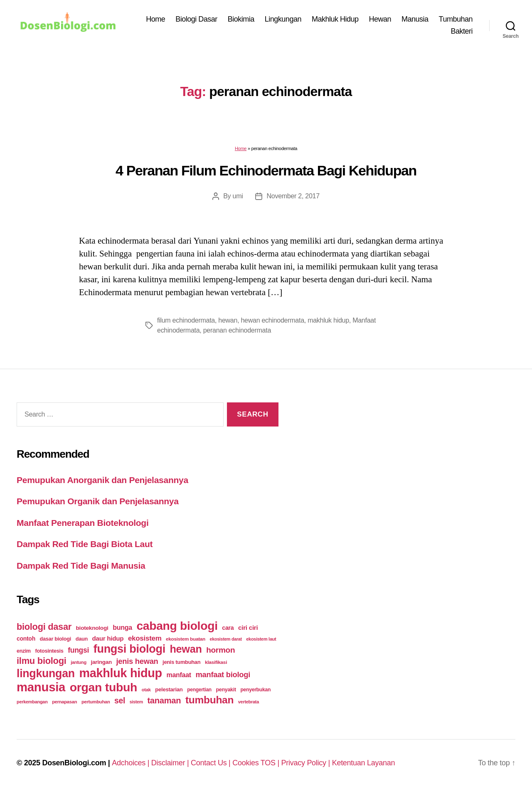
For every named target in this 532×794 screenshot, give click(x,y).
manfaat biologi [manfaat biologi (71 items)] (223, 674)
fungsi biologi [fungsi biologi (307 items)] (129, 649)
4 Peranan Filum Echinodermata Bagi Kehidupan (266, 170)
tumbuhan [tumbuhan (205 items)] (209, 700)
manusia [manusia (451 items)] (41, 687)
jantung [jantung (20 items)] (79, 662)
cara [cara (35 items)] (228, 628)
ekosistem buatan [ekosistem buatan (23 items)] (186, 639)
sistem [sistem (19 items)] (136, 702)
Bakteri (462, 31)
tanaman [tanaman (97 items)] (164, 700)
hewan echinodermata (272, 320)
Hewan (380, 19)
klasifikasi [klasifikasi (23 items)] (216, 662)
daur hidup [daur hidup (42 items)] (108, 638)
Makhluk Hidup (335, 19)
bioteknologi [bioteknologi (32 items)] (92, 628)
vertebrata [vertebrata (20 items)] (249, 702)
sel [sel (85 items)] (120, 701)
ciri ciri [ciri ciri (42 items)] (248, 628)
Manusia (415, 19)
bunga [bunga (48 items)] (122, 628)
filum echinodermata (186, 320)
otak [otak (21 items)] (146, 690)
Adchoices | (132, 763)
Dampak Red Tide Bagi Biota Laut (85, 544)
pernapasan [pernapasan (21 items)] (64, 702)
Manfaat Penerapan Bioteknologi (83, 523)
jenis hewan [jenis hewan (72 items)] (137, 661)
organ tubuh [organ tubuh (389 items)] (103, 687)
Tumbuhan (456, 19)
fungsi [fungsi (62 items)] (78, 650)
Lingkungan (283, 19)
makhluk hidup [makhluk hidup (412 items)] (120, 673)
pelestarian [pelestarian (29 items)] (169, 689)
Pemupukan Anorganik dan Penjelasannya (102, 480)
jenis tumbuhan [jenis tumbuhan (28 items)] (181, 662)
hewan (228, 320)
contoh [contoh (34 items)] (26, 639)
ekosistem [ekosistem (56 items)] (145, 638)
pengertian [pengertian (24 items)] (199, 690)
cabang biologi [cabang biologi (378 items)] (177, 626)
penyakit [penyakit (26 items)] (226, 690)
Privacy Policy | (307, 763)
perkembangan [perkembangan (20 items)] (32, 702)
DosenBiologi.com (74, 763)
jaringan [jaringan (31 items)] (101, 662)
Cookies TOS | (257, 763)
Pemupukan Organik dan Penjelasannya (98, 501)
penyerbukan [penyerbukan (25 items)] (255, 690)
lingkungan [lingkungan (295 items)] (46, 673)
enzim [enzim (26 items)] (24, 651)
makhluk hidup (328, 320)
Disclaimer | (171, 763)
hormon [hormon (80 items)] (220, 650)
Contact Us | (212, 763)
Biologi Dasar (196, 19)
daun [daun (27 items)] (82, 639)
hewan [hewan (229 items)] (186, 649)
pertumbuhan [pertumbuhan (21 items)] (96, 702)
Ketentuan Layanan (364, 763)
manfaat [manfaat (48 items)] (179, 675)
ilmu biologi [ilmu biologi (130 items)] (42, 661)
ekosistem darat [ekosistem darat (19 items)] (226, 639)
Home (155, 19)
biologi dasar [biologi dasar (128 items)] (44, 627)
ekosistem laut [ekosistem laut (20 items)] (261, 639)
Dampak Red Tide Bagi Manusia (81, 566)
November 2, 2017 (293, 196)
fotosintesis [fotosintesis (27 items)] (49, 651)
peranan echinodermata (237, 330)
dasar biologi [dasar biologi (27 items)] (55, 639)
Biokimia (241, 19)
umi (238, 196)
